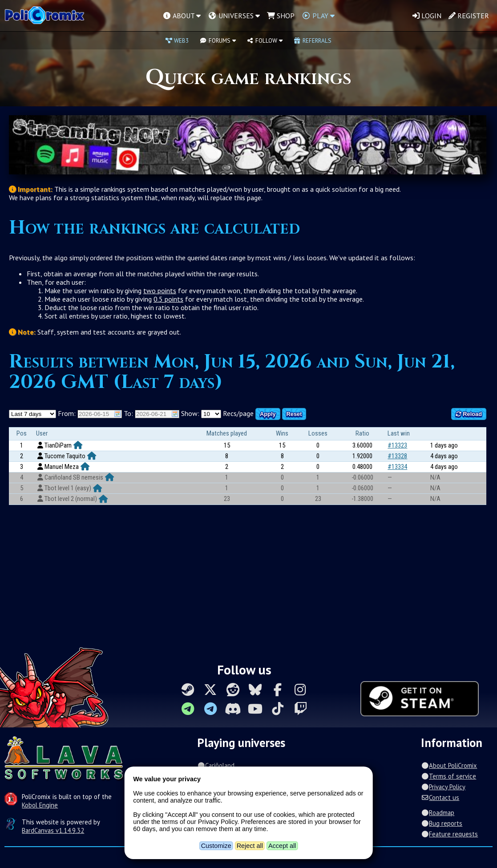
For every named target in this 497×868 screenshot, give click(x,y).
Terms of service (449, 776)
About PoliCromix (449, 765)
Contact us (440, 797)
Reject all (250, 846)
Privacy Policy (443, 787)
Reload (469, 414)
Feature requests (449, 834)
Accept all (282, 846)
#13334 (397, 467)
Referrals (312, 40)
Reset (294, 414)
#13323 (397, 445)
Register (469, 16)
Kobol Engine (40, 805)
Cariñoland (216, 765)
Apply (268, 414)
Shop (281, 16)
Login (427, 16)
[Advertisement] (248, 576)
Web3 (177, 40)
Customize (216, 846)
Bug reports (442, 823)
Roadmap (438, 813)
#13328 (397, 456)
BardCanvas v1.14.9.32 (53, 830)
